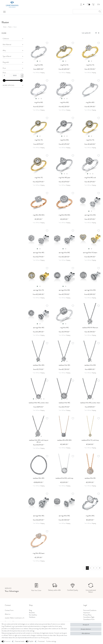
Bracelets (32, 613)
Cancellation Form (89, 619)
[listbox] (39, 52)
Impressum (87, 613)
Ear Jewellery (33, 615)
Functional (41, 641)
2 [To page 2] (90, 568)
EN (99, 5)
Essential (8, 641)
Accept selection (86, 629)
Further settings (51, 641)
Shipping (42, 73)
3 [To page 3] (94, 568)
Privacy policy (45, 638)
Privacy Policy (87, 615)
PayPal (31, 641)
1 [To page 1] (87, 568)
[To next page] (97, 568)
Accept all (86, 625)
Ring (30, 610)
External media (20, 641)
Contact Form (9, 610)
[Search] (99, 11)
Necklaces (32, 617)
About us (8, 614)
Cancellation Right (89, 617)
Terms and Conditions (90, 610)
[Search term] (85, 11)
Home (5, 27)
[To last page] (100, 568)
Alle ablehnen (86, 633)
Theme (10, 27)
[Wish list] (88, 5)
